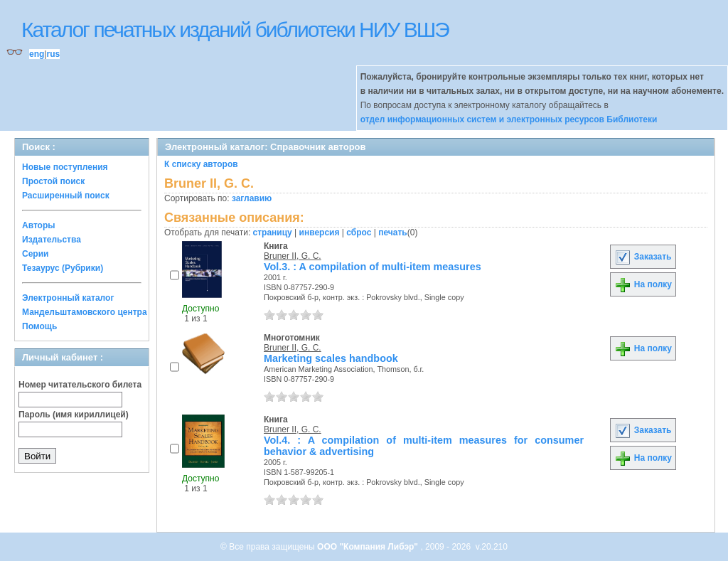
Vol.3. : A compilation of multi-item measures (373, 267)
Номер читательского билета (80, 385)
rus (53, 54)
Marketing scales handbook (331, 358)
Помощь (39, 326)
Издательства (52, 240)
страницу (273, 233)
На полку (643, 284)
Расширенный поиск (66, 196)
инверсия (320, 233)
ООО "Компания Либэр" (369, 547)
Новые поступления (65, 167)
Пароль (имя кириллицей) (74, 415)
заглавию (252, 198)
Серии (35, 254)
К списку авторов (201, 164)
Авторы (39, 225)
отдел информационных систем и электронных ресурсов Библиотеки (509, 119)
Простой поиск (53, 181)
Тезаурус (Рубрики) (63, 268)
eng (37, 54)
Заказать (643, 257)
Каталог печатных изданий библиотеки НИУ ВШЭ (235, 30)
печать (393, 233)
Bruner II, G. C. (293, 256)
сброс (359, 233)
